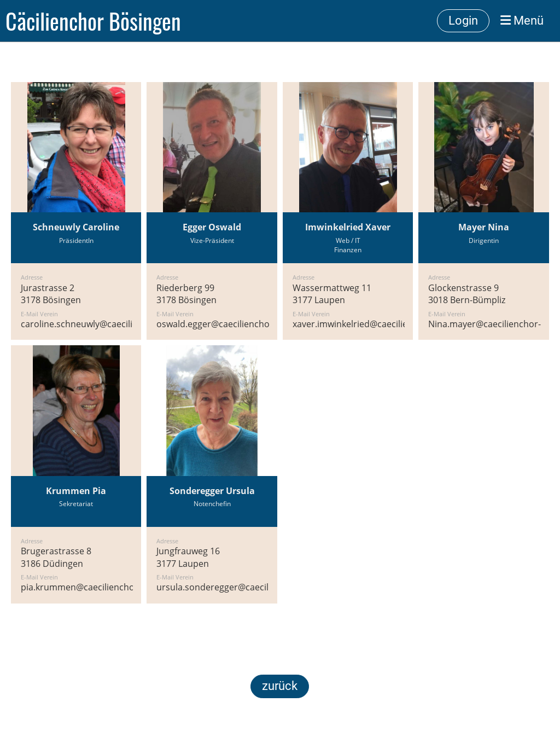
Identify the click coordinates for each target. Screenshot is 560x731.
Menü (522, 21)
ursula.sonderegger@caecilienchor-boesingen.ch (257, 587)
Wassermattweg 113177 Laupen (332, 294)
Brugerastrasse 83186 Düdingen (56, 557)
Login (463, 21)
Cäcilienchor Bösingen (93, 21)
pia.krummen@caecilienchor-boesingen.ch (109, 587)
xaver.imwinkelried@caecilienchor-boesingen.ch (391, 324)
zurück (280, 686)
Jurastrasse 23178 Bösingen (51, 294)
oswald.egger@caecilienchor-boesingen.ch (244, 324)
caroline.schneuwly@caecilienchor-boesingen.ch (120, 324)
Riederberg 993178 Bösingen (186, 294)
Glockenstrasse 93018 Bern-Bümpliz (467, 294)
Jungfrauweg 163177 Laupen (188, 557)
